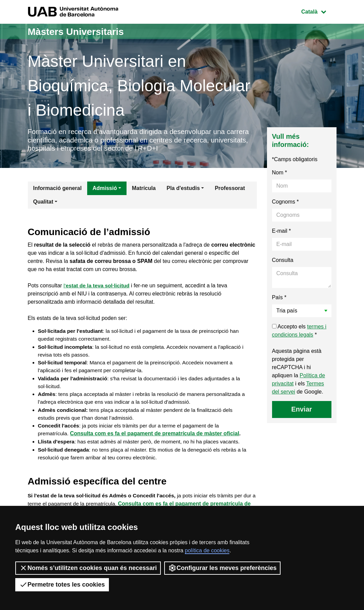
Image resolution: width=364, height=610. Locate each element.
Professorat (230, 190)
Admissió (105, 190)
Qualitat (43, 203)
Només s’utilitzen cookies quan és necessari (88, 568)
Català (319, 11)
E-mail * (282, 233)
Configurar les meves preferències (222, 568)
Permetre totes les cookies (62, 585)
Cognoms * (285, 203)
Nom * (280, 174)
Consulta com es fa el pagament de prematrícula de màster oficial (156, 439)
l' (97, 288)
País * (279, 299)
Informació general (58, 190)
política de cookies (207, 550)
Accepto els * (299, 332)
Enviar (301, 411)
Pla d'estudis (183, 190)
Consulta (283, 262)
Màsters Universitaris (79, 31)
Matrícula (144, 190)
